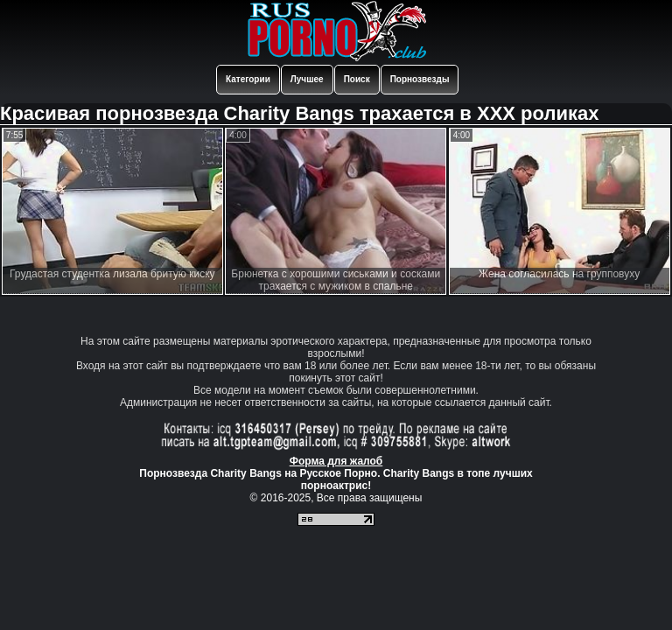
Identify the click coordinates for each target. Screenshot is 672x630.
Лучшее (307, 79)
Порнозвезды (420, 79)
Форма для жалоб (336, 461)
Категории (248, 79)
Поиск (357, 79)
